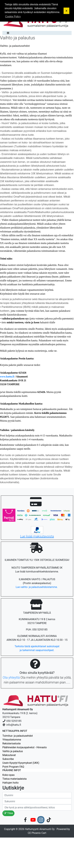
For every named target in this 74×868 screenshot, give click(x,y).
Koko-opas (9, 775)
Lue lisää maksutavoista (37, 536)
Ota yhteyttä (11, 678)
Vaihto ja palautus (13, 751)
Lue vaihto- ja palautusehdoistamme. (37, 587)
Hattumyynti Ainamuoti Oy (40, 829)
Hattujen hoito (11, 783)
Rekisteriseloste (11, 744)
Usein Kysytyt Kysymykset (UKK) (21, 763)
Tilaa (8, 813)
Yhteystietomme (12, 740)
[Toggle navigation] (7, 33)
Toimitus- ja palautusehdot (18, 736)
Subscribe (8, 759)
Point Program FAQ (13, 767)
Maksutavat (9, 755)
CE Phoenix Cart (37, 833)
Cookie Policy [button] (13, 17)
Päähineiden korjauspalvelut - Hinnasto (25, 747)
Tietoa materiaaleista (14, 779)
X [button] (66, 11)
